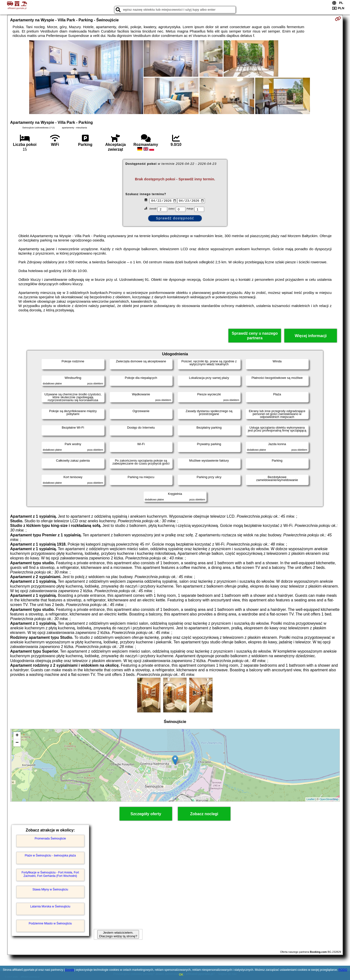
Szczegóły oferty (146, 814)
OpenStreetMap (329, 799)
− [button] (17, 743)
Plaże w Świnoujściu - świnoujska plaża (50, 855)
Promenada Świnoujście (50, 839)
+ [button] (17, 736)
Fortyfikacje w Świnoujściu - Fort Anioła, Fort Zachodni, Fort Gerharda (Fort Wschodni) (50, 874)
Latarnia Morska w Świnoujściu (50, 906)
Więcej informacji (311, 336)
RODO (343, 970)
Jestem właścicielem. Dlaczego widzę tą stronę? (118, 934)
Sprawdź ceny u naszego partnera (255, 336)
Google (70, 970)
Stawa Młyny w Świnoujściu (50, 889)
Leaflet (311, 799)
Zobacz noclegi (204, 814)
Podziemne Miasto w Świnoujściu (50, 923)
